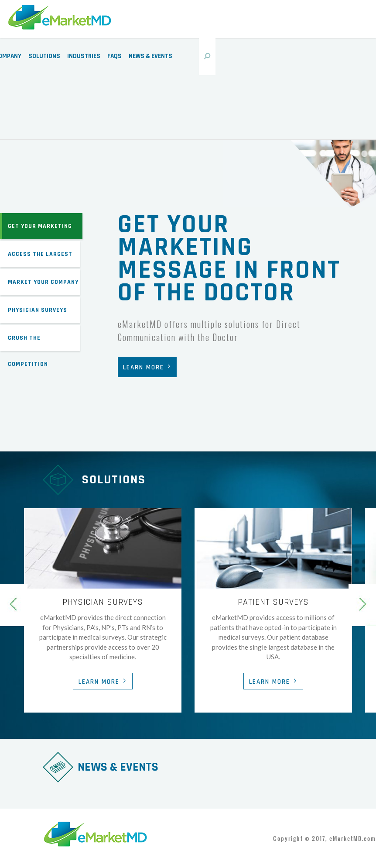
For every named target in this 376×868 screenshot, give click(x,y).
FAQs (115, 56)
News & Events (150, 56)
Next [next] (362, 605)
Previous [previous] (14, 605)
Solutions (44, 56)
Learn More (144, 367)
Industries (84, 56)
